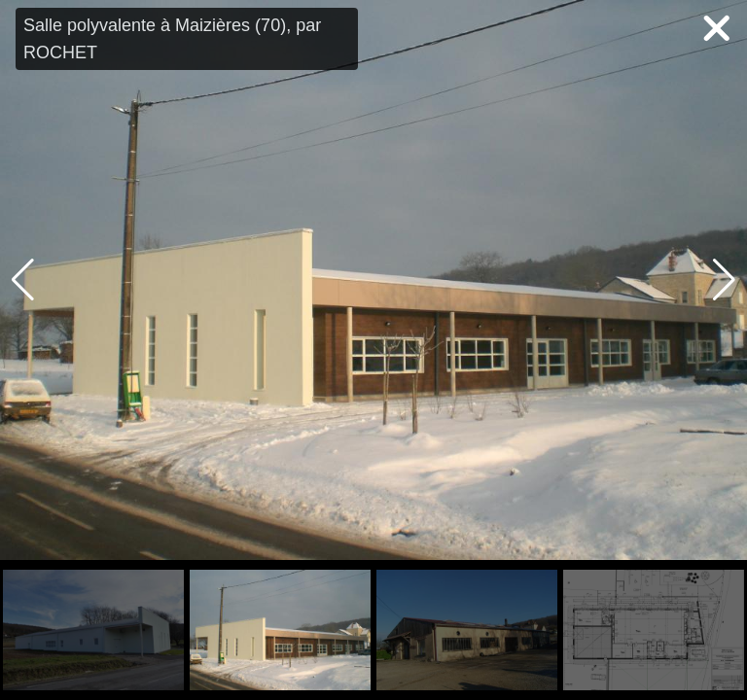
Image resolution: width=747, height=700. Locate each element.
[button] (724, 280)
